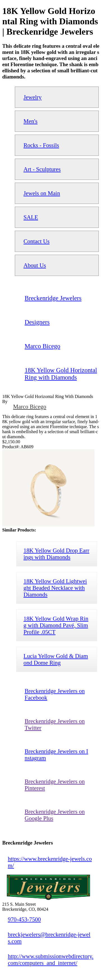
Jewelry (33, 97)
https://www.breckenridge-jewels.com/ (50, 862)
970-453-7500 (24, 919)
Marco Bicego (30, 406)
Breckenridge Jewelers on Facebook (55, 694)
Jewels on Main (42, 193)
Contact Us (37, 241)
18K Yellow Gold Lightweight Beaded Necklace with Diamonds (55, 588)
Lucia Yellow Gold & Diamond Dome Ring (56, 659)
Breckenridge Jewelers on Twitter (55, 724)
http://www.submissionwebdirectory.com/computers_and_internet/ (51, 959)
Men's (30, 121)
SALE (31, 217)
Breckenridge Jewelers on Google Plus (55, 815)
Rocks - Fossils (41, 145)
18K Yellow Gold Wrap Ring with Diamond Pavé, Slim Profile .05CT (56, 625)
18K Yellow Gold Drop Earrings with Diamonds (56, 554)
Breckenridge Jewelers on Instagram (56, 754)
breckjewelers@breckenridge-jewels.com (49, 938)
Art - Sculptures (42, 169)
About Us (35, 265)
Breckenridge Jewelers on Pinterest (55, 785)
